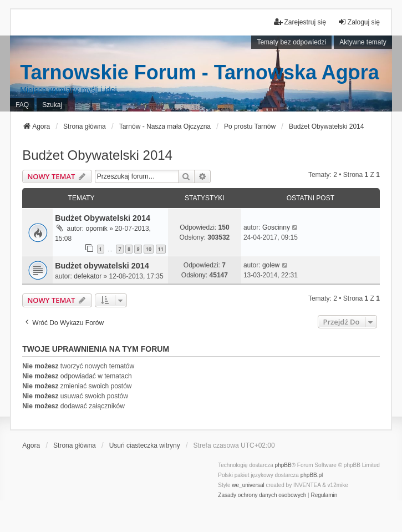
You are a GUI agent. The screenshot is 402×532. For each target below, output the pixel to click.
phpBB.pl (312, 475)
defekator (88, 276)
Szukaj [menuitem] (52, 105)
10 (149, 249)
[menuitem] (262, 495)
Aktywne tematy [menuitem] (363, 42)
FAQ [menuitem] (22, 105)
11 (161, 249)
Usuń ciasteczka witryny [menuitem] (145, 445)
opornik (96, 229)
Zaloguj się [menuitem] (359, 22)
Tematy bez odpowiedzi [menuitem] (291, 42)
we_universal (248, 485)
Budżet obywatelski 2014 (102, 266)
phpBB (283, 465)
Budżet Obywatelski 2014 (97, 155)
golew (271, 265)
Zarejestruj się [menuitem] (300, 22)
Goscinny (276, 227)
